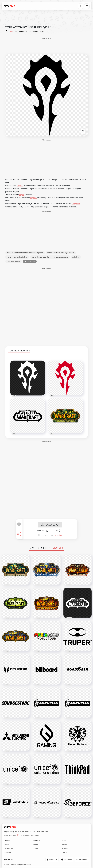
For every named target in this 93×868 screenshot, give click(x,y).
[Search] (81, 6)
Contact (36, 848)
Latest (7, 845)
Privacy (65, 848)
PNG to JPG (9, 852)
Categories (8, 848)
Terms (65, 845)
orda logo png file (14, 261)
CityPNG (20, 186)
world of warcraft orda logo (17, 257)
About (35, 845)
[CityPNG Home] (9, 6)
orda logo (76, 257)
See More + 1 (30, 261)
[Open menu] (87, 6)
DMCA (65, 852)
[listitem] (52, 860)
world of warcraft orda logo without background (25, 253)
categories (76, 204)
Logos (22, 195)
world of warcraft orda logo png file (61, 253)
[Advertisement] (46, 46)
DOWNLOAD (50, 525)
